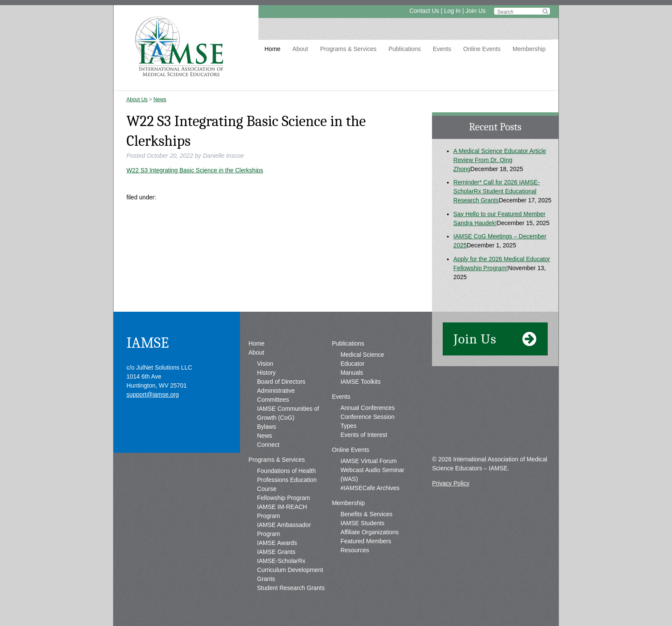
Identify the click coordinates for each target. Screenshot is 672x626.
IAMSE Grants (276, 552)
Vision (265, 364)
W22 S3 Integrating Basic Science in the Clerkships (195, 170)
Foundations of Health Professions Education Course (287, 480)
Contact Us (424, 11)
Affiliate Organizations (369, 532)
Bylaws (267, 427)
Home (272, 49)
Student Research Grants (291, 588)
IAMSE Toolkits (360, 382)
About (300, 49)
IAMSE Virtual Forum (368, 461)
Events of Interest (364, 435)
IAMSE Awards (277, 543)
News (160, 99)
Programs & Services (348, 49)
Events (442, 49)
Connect (268, 445)
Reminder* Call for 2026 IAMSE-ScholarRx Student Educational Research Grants (497, 191)
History (267, 373)
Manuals (352, 373)
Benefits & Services (366, 514)
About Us (137, 99)
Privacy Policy (451, 483)
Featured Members (366, 541)
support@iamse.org (153, 394)
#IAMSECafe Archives (370, 488)
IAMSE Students (362, 523)
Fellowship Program (284, 498)
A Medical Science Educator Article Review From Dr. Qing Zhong (500, 160)
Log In (452, 11)
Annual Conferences (367, 408)
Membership (529, 49)
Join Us (475, 11)
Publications (405, 49)
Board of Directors (281, 382)
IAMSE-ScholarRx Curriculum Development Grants (290, 570)
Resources (355, 550)
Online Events (482, 49)
